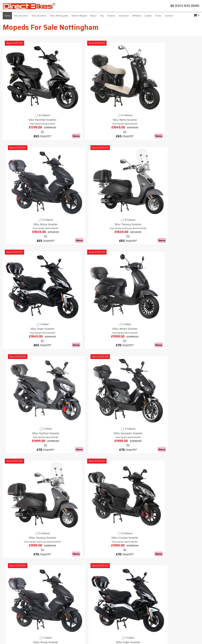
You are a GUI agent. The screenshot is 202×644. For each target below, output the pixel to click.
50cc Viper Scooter (26, 166)
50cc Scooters (21, 16)
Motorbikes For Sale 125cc (23, 561)
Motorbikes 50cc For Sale (22, 557)
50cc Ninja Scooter (126, 91)
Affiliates (137, 16)
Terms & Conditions (115, 575)
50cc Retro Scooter (76, 91)
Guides (148, 16)
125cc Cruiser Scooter (76, 241)
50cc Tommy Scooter (176, 91)
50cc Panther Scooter (26, 91)
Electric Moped (79, 16)
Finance (111, 16)
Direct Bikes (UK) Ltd (100, 638)
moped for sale (166, 424)
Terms (158, 16)
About (93, 16)
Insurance (124, 16)
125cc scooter (36, 382)
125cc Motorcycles (59, 16)
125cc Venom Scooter (126, 317)
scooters (75, 371)
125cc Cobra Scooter (176, 317)
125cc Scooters (39, 16)
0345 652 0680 (187, 6)
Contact (169, 16)
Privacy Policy (143, 575)
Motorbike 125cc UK (19, 547)
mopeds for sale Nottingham (125, 357)
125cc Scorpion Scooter (176, 166)
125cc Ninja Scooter (126, 241)
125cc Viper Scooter (176, 241)
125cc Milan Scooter (76, 166)
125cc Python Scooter (126, 166)
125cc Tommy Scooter (26, 241)
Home (7, 16)
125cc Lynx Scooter (76, 317)
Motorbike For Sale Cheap (23, 552)
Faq (102, 16)
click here (151, 610)
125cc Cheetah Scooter (26, 317)
